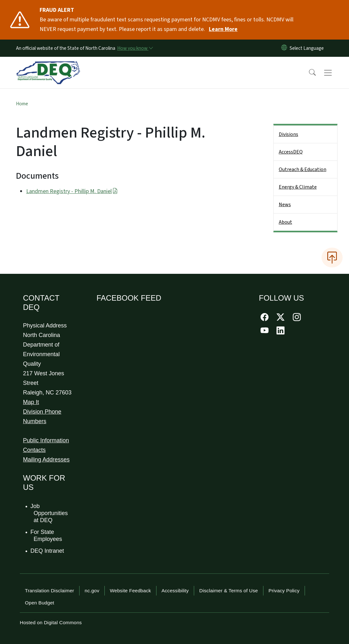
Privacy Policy (284, 591)
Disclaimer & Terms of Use (229, 591)
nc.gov (92, 591)
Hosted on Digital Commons (51, 622)
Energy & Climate (298, 187)
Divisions (288, 134)
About (285, 222)
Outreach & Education (303, 169)
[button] (308, 73)
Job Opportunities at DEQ (49, 513)
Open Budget (40, 603)
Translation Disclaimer (49, 591)
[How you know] (135, 48)
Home (22, 104)
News (285, 205)
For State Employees (46, 535)
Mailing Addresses (46, 460)
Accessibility (175, 591)
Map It (31, 402)
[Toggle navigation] (334, 73)
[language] (308, 48)
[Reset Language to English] (284, 48)
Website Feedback (130, 591)
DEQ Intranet (47, 551)
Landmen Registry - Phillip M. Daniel (72, 191)
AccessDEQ (291, 152)
